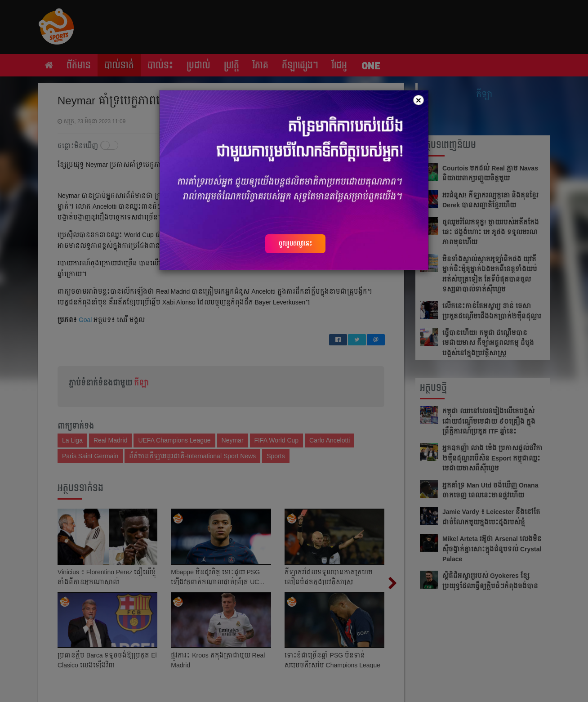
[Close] (419, 100)
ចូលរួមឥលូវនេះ (295, 243)
